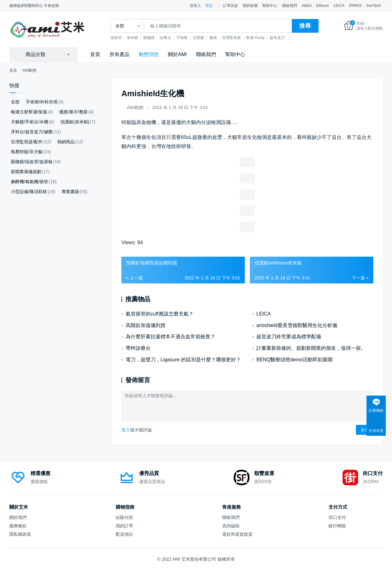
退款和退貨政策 (237, 534)
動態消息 (149, 54)
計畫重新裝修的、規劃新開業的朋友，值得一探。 (311, 348)
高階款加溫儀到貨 (146, 325)
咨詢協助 (231, 526)
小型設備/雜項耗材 (29, 192)
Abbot (307, 6)
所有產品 (119, 54)
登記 (209, 6)
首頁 (95, 54)
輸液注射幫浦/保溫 (29, 112)
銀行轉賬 (337, 526)
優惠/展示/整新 (73, 112)
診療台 (166, 38)
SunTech (373, 6)
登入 (126, 430)
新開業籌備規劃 (26, 172)
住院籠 (199, 38)
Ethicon (323, 6)
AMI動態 (135, 107)
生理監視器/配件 (27, 142)
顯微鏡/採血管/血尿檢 (32, 162)
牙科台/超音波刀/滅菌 (32, 132)
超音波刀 (278, 38)
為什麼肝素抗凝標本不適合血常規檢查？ (170, 337)
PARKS (355, 6)
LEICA (339, 6)
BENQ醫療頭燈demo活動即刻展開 (294, 360)
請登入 (195, 6)
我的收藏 (250, 6)
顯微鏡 (150, 38)
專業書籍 (70, 192)
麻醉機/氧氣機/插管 (30, 182)
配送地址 (124, 534)
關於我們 (18, 517)
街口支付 (337, 517)
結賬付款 (124, 517)
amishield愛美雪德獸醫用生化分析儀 (297, 325)
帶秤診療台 (138, 348)
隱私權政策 (20, 534)
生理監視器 (232, 38)
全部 (15, 102)
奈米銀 (133, 38)
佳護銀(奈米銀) (75, 122)
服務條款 (18, 526)
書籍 (214, 38)
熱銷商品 (66, 142)
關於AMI (177, 54)
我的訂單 (124, 526)
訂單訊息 (231, 6)
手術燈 (183, 38)
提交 (365, 430)
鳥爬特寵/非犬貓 (27, 152)
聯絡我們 (290, 6)
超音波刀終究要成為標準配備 (289, 337)
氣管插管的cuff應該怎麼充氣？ (160, 314)
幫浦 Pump (256, 38)
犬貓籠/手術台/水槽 (30, 122)
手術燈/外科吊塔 (42, 102)
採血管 (117, 38)
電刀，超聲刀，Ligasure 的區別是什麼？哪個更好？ (183, 360)
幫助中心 (270, 6)
